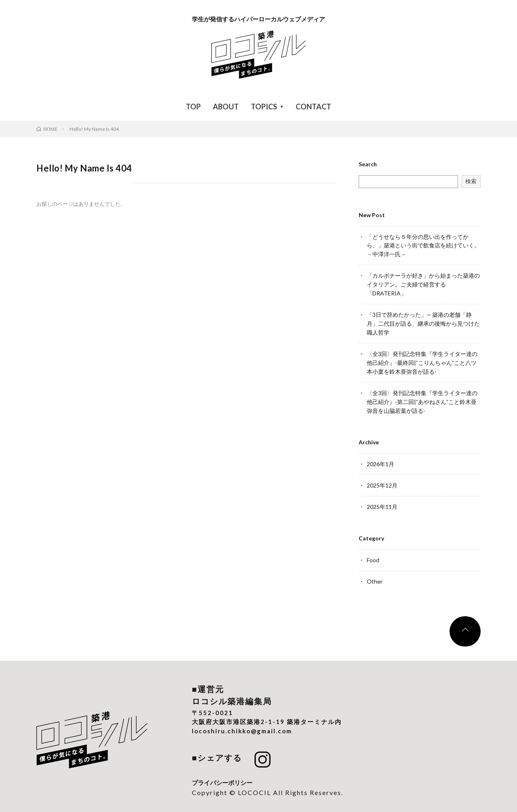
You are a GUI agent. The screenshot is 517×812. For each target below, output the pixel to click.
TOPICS (264, 107)
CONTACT (313, 107)
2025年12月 (382, 479)
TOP (193, 107)
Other (375, 574)
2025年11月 (382, 500)
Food (373, 553)
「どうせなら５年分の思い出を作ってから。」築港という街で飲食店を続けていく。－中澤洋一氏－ (423, 245)
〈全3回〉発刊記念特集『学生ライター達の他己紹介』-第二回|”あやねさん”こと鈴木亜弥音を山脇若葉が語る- (422, 397)
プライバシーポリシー (222, 775)
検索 (471, 181)
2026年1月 (380, 458)
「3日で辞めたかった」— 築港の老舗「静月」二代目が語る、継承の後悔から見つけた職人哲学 (423, 321)
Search (368, 164)
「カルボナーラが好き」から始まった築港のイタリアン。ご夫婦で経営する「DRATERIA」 (423, 283)
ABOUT (226, 107)
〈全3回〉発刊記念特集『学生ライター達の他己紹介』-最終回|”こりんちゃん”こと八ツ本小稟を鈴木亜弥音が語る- (422, 359)
